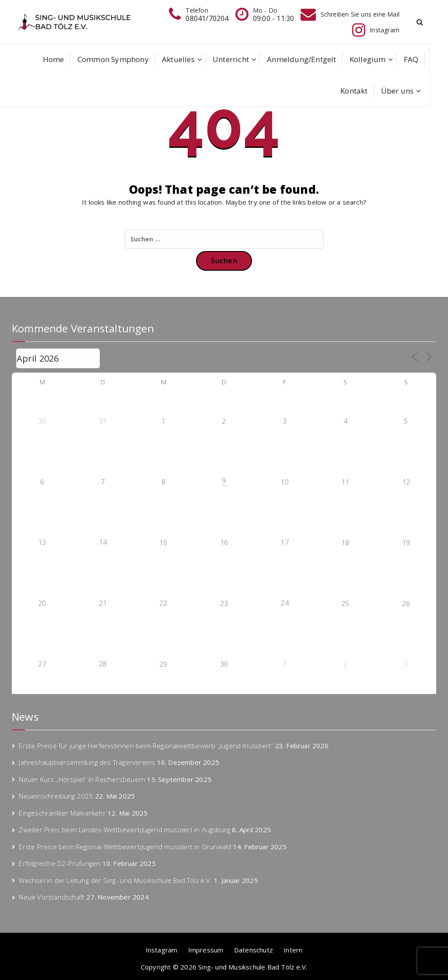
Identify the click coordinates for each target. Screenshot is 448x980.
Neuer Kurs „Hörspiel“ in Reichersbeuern (82, 779)
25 (345, 603)
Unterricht (231, 59)
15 (163, 543)
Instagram (162, 950)
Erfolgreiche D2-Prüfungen (59, 863)
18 (345, 543)
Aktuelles (178, 59)
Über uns (397, 91)
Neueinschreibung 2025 (56, 796)
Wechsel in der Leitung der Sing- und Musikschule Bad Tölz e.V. (115, 880)
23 (224, 603)
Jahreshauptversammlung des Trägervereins (87, 762)
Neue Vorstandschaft (52, 897)
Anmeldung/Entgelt (301, 59)
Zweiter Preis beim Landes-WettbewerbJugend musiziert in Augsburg (124, 830)
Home (54, 59)
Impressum (206, 950)
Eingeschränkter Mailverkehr (62, 813)
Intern (293, 950)
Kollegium (368, 59)
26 (406, 603)
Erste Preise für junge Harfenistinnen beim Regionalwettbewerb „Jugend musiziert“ (146, 746)
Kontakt (354, 91)
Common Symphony (113, 59)
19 (406, 543)
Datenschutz (254, 950)
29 (163, 664)
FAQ (411, 59)
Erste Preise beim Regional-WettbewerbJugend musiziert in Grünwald (125, 847)
